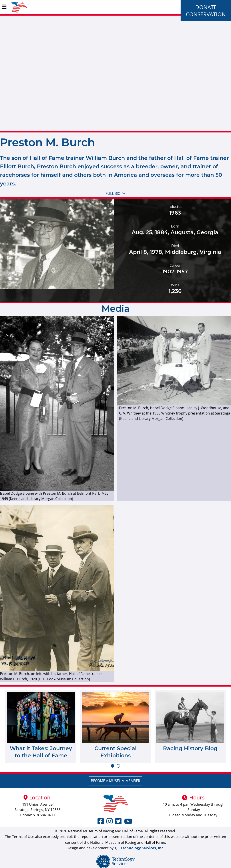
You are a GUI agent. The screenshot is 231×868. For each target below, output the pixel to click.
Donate (206, 7)
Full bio (115, 193)
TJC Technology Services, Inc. (139, 848)
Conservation (206, 14)
